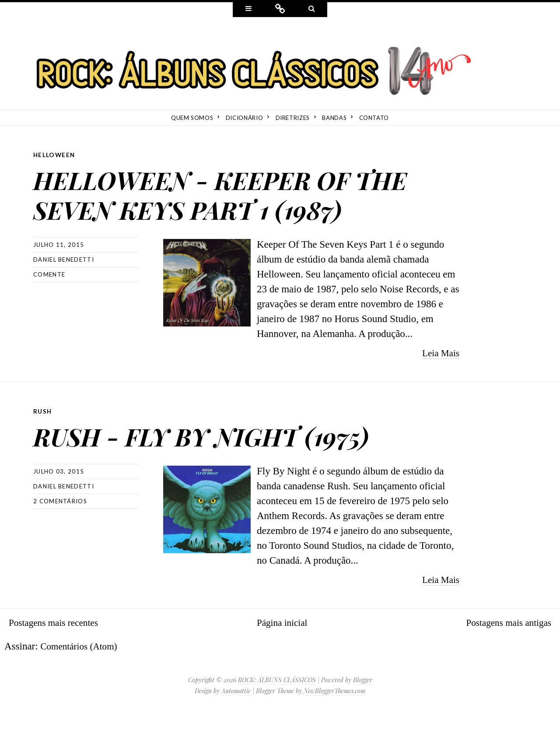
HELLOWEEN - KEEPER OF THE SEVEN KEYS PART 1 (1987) (228, 207)
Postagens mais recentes (57, 651)
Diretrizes (293, 118)
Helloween (55, 155)
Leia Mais (439, 382)
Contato (374, 118)
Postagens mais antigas (505, 651)
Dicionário (245, 118)
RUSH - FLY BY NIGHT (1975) (240, 463)
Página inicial (282, 651)
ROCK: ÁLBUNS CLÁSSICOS (277, 709)
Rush (43, 440)
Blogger (363, 709)
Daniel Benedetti (64, 289)
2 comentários (60, 530)
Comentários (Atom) (82, 675)
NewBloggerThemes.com (334, 720)
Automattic (236, 720)
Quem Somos (192, 118)
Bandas (334, 118)
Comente (49, 304)
